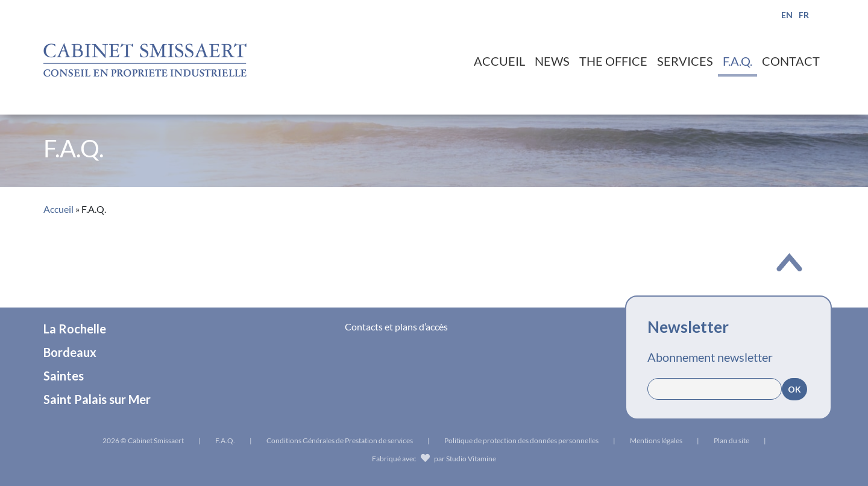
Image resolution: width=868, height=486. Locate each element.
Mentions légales (656, 440)
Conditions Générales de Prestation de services (340, 440)
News (552, 61)
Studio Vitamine (471, 459)
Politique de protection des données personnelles (521, 440)
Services (685, 61)
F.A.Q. (737, 61)
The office (613, 61)
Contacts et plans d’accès (396, 327)
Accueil (499, 61)
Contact (791, 61)
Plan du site (731, 440)
